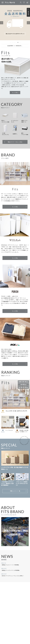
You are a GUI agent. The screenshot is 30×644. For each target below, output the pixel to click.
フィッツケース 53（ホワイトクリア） (17, 411)
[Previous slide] (2, 23)
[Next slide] (28, 23)
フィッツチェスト (9, 430)
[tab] (10, 42)
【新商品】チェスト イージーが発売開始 (10, 565)
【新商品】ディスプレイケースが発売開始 (10, 570)
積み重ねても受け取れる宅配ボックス (24, 431)
